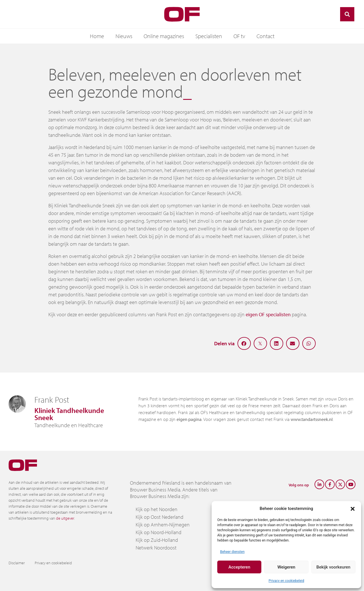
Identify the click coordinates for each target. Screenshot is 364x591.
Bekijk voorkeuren (333, 567)
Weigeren (287, 567)
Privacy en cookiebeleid (286, 581)
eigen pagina (189, 419)
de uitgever (65, 518)
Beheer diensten (232, 552)
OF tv (239, 36)
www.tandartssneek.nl (312, 419)
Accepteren (239, 567)
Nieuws (124, 36)
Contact (265, 36)
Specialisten (209, 36)
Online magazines (164, 36)
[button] (353, 509)
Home (97, 36)
